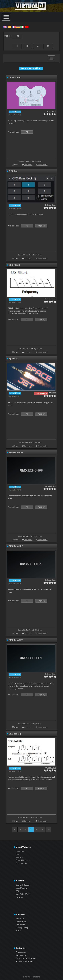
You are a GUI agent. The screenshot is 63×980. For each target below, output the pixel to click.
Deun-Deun (52, 205)
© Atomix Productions (32, 977)
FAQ (18, 891)
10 (42, 830)
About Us (20, 919)
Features (20, 857)
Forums (19, 897)
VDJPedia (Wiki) (23, 894)
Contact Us (21, 922)
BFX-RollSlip (15, 734)
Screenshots (21, 863)
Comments (28, 165)
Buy (18, 854)
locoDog (52, 111)
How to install (43, 165)
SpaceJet (14, 359)
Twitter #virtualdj (25, 961)
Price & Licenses (23, 860)
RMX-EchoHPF (16, 453)
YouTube (21, 955)
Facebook (21, 952)
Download (20, 851)
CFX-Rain (13, 171)
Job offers (20, 925)
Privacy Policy (22, 928)
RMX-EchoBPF (16, 640)
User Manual (22, 888)
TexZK (54, 393)
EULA (18, 931)
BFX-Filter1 (14, 265)
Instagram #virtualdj (26, 958)
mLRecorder (15, 78)
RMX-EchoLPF (16, 546)
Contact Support (23, 885)
